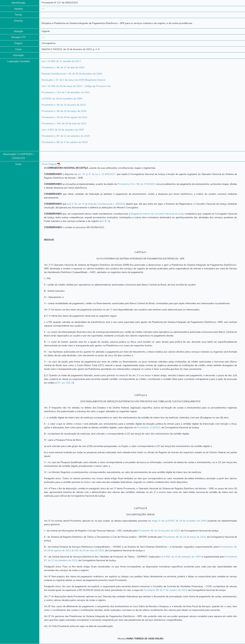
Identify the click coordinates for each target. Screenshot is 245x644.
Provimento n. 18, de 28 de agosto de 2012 (65, 117)
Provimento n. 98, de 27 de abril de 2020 (63, 67)
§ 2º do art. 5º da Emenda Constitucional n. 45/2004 (97, 204)
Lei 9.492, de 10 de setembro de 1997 (181, 557)
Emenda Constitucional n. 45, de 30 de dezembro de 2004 (72, 74)
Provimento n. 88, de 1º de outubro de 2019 (65, 142)
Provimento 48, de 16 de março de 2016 (185, 537)
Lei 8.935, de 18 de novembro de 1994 (62, 99)
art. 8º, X (105, 221)
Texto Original (49, 164)
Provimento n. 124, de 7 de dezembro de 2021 (66, 92)
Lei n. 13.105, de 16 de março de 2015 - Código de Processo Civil (76, 86)
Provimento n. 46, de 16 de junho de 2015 (64, 105)
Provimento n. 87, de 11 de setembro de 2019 (66, 136)
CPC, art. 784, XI (65, 383)
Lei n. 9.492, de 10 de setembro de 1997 (63, 130)
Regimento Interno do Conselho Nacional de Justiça (158, 214)
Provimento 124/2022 (149, 427)
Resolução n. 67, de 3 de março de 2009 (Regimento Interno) (74, 80)
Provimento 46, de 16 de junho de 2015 (159, 531)
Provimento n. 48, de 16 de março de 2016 (64, 111)
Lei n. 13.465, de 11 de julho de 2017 (61, 61)
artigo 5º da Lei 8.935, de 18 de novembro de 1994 (179, 521)
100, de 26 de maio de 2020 (89, 550)
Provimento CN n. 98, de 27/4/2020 (136, 184)
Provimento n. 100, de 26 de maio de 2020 (64, 123)
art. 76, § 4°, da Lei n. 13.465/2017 (97, 174)
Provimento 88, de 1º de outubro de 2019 (165, 590)
